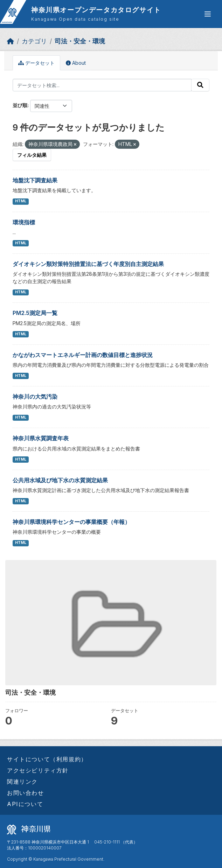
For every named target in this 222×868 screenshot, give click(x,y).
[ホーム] (11, 41)
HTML (21, 201)
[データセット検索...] (102, 85)
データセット (36, 63)
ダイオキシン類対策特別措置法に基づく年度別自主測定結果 (88, 264)
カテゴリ (34, 41)
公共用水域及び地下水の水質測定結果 (60, 480)
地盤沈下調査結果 (35, 180)
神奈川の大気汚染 (35, 397)
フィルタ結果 (32, 155)
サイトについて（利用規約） (47, 759)
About (76, 63)
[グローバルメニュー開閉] (208, 14)
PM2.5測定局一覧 (35, 313)
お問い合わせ (26, 793)
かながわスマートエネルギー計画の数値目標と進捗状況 (83, 355)
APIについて (25, 804)
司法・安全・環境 (80, 41)
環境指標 (24, 222)
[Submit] (200, 85)
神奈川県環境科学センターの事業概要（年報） (71, 522)
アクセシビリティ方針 (38, 770)
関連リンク (22, 782)
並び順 (20, 105)
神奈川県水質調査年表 (41, 438)
